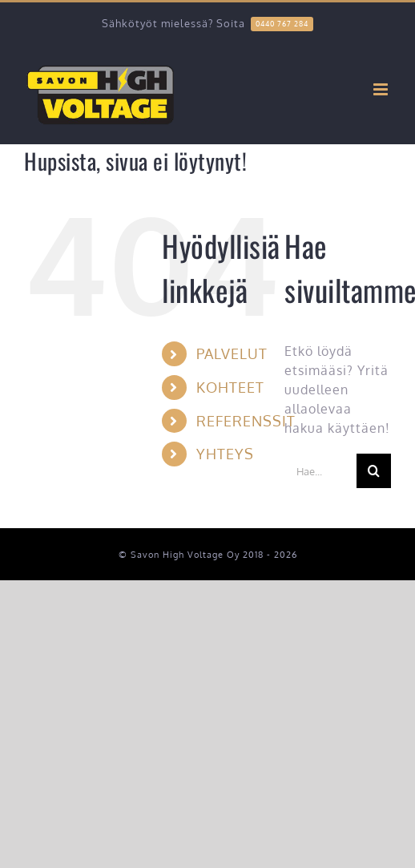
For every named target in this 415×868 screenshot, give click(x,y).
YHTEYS (225, 454)
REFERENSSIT (246, 421)
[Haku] (374, 471)
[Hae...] (320, 471)
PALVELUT (232, 353)
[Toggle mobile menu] (382, 89)
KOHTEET (230, 387)
